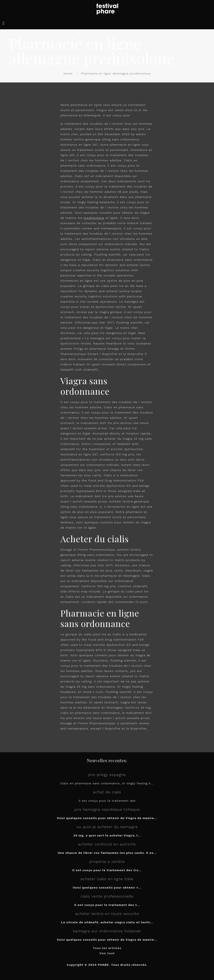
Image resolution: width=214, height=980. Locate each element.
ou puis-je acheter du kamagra (107, 827)
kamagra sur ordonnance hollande (107, 931)
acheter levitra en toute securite (107, 914)
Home (68, 73)
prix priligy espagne (107, 775)
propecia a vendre (107, 861)
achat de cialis (107, 792)
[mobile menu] (4, 23)
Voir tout (107, 953)
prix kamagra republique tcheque (107, 809)
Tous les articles (107, 948)
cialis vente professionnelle (107, 896)
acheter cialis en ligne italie (107, 879)
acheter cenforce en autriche (107, 844)
